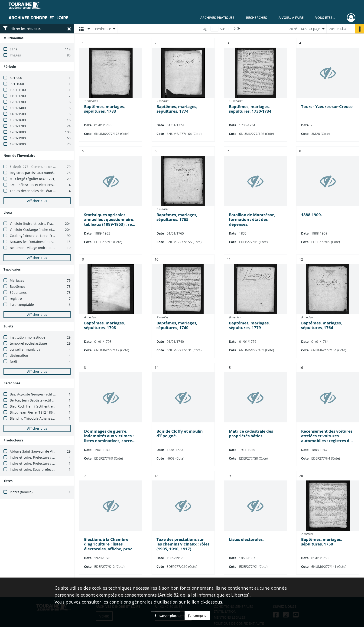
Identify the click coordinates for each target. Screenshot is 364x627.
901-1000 (17, 84)
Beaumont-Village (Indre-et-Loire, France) (42, 248)
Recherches (257, 18)
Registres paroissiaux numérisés (35, 173)
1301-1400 (18, 108)
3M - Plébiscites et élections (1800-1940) (41, 185)
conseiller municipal (26, 349)
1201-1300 (18, 102)
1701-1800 (18, 132)
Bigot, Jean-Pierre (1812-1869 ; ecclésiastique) (45, 412)
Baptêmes (18, 286)
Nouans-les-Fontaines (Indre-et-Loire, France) (45, 242)
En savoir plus (166, 616)
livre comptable (22, 305)
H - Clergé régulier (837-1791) (32, 179)
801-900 (16, 78)
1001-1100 (18, 90)
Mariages (17, 280)
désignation (19, 355)
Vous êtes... (325, 18)
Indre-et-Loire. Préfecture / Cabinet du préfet (45, 463)
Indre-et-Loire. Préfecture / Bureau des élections (47, 457)
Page (205, 29)
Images (15, 55)
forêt (13, 361)
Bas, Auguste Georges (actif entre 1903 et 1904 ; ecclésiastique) (59, 394)
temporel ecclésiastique (28, 343)
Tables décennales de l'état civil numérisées (44, 191)
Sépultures (18, 292)
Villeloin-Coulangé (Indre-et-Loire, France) (42, 230)
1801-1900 (18, 138)
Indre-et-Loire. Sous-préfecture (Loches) (41, 469)
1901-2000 (18, 144)
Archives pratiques (217, 18)
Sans (13, 49)
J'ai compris (197, 616)
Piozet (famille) (21, 492)
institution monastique (28, 337)
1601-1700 (18, 126)
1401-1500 (18, 114)
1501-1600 (18, 120)
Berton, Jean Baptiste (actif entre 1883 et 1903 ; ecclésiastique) (58, 400)
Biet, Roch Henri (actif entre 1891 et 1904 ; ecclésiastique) (54, 406)
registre (16, 299)
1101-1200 (18, 96)
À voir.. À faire (291, 18)
